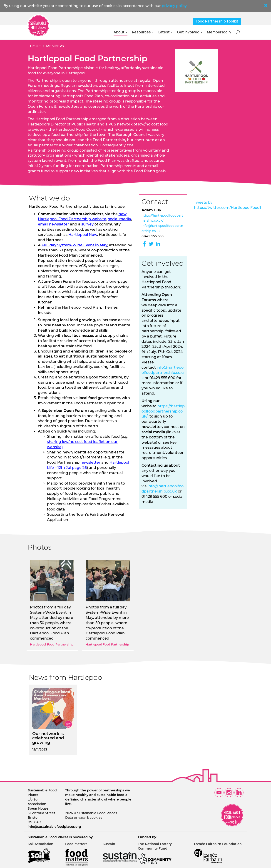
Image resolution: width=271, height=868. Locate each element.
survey (87, 224)
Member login (219, 32)
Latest (165, 32)
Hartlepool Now (83, 235)
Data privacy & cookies (84, 818)
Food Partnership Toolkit (217, 21)
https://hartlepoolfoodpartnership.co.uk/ (163, 411)
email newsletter (53, 224)
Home (35, 46)
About (121, 32)
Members (55, 46)
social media (120, 219)
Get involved (190, 32)
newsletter (90, 462)
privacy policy (174, 6)
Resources (143, 32)
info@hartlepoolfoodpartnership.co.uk (163, 373)
